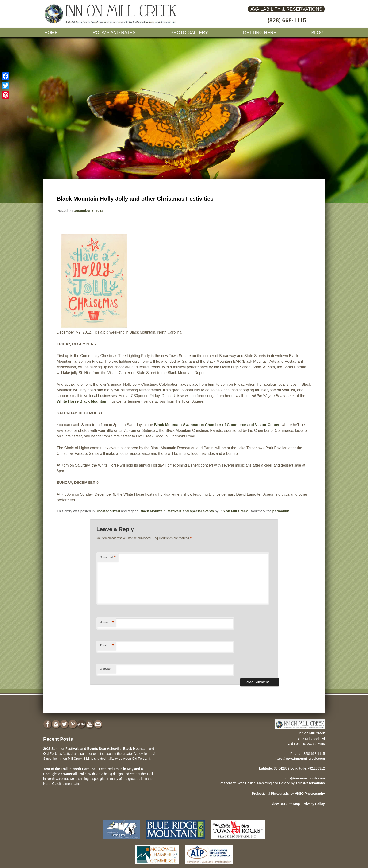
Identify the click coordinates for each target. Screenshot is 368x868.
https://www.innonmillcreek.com (300, 759)
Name (107, 623)
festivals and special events (191, 511)
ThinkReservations (310, 783)
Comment (108, 557)
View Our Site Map (286, 804)
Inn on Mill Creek (234, 511)
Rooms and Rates (114, 33)
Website (105, 669)
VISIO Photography (310, 794)
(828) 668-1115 (287, 20)
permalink (281, 511)
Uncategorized (108, 511)
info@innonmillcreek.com (305, 778)
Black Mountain (152, 511)
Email (107, 646)
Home (51, 33)
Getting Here (260, 33)
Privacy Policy (314, 804)
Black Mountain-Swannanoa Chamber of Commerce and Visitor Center (217, 425)
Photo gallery (189, 33)
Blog (317, 33)
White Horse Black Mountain (82, 401)
